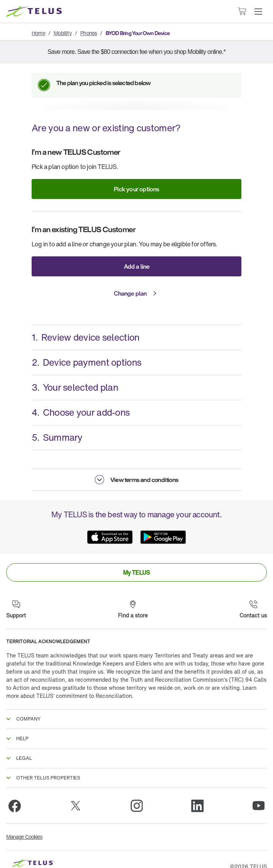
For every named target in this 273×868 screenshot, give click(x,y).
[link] (136, 572)
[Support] (16, 610)
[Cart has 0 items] (242, 11)
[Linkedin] (197, 806)
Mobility (63, 33)
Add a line (137, 266)
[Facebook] (15, 806)
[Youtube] (258, 806)
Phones (88, 33)
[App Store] (110, 537)
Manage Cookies (24, 837)
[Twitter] (76, 806)
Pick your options (136, 189)
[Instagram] (136, 806)
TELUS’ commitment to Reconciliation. (85, 696)
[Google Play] (163, 537)
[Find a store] (133, 610)
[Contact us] (253, 610)
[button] (258, 12)
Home (38, 33)
